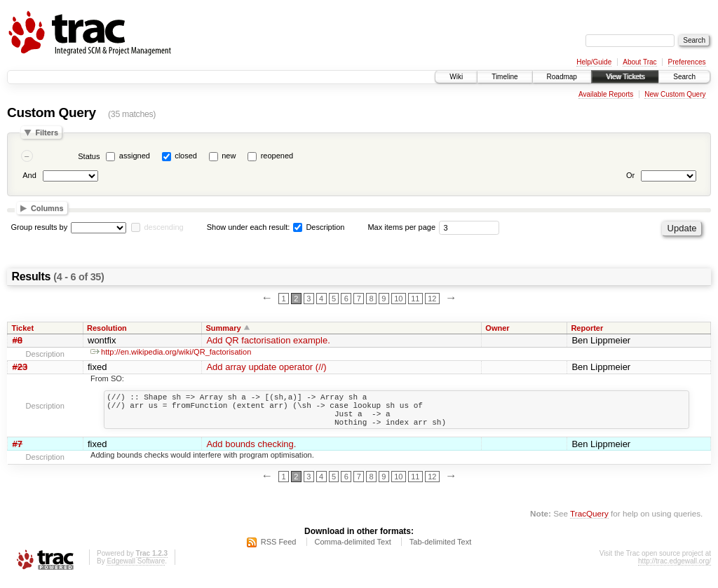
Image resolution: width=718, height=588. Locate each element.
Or (630, 175)
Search (684, 77)
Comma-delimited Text (353, 550)
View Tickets (625, 77)
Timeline (504, 77)
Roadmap (562, 77)
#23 (20, 367)
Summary (223, 328)
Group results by (40, 227)
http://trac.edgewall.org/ (675, 569)
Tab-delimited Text (440, 550)
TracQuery (589, 522)
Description (319, 227)
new (229, 156)
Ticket (23, 328)
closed (186, 156)
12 (432, 299)
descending (163, 227)
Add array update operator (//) (266, 367)
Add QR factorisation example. (268, 340)
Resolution (107, 328)
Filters (47, 132)
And (29, 175)
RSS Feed (279, 550)
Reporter (587, 328)
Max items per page (401, 227)
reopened (277, 156)
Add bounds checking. (251, 452)
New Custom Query (675, 94)
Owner (497, 328)
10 (398, 299)
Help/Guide (594, 62)
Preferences (687, 62)
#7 (18, 452)
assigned (135, 156)
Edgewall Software (136, 569)
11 (415, 299)
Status (89, 156)
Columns (47, 208)
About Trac (639, 62)
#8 (18, 340)
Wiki (456, 77)
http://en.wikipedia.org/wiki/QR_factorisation (171, 352)
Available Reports (606, 94)
